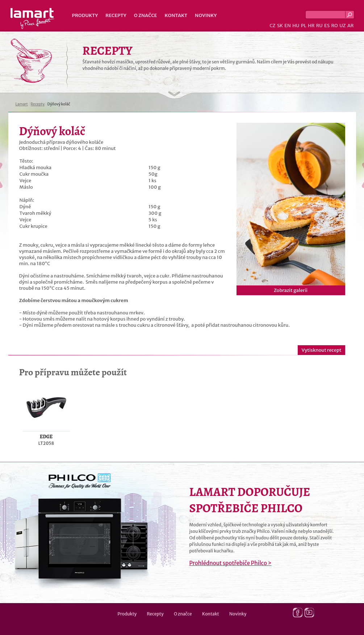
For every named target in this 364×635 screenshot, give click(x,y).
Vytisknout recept (321, 350)
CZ (272, 26)
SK (280, 26)
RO (334, 26)
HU (296, 26)
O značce (146, 15)
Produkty (85, 15)
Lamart (32, 18)
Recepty (116, 15)
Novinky (206, 15)
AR (351, 26)
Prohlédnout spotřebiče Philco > (231, 563)
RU (319, 26)
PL (304, 26)
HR (311, 26)
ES (327, 26)
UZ (342, 26)
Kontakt (176, 15)
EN (288, 26)
